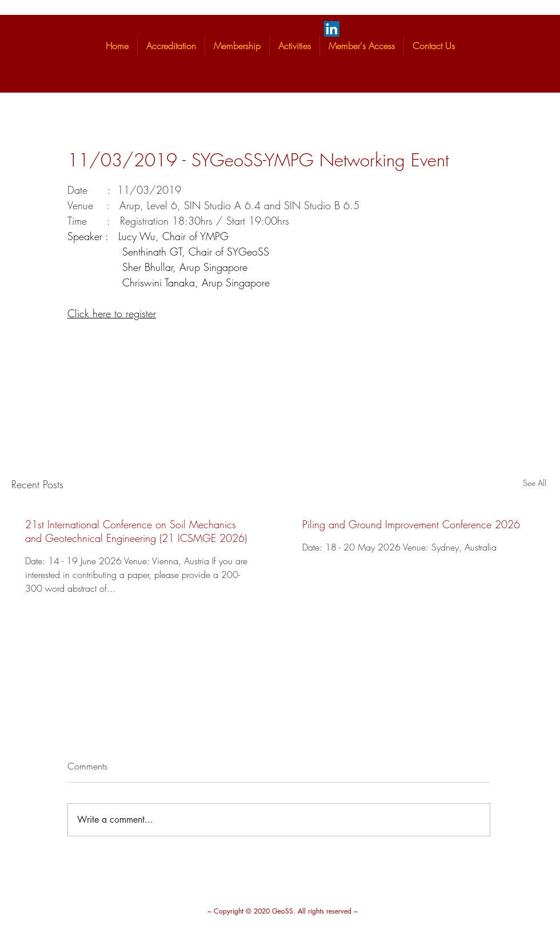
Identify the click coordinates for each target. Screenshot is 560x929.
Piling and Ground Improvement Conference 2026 (411, 524)
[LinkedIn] (332, 29)
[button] (171, 46)
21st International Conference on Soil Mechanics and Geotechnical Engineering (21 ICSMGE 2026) (136, 531)
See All (535, 483)
